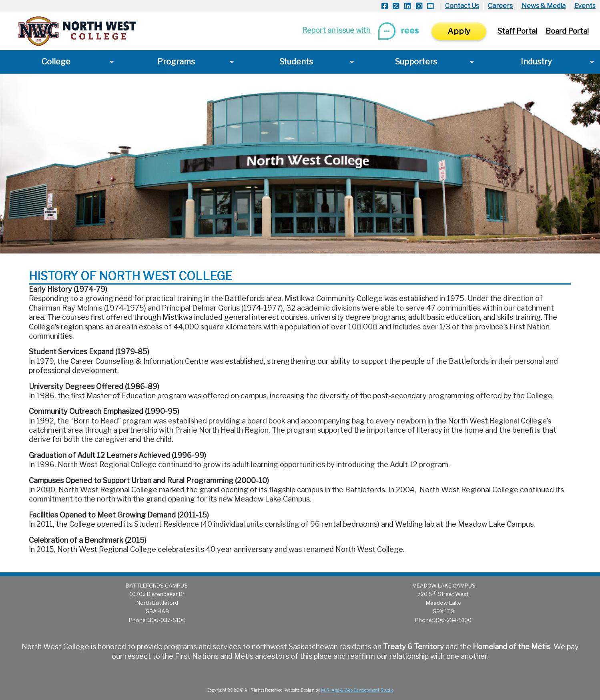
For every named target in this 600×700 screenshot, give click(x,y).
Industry (536, 62)
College (56, 62)
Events (585, 6)
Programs (176, 62)
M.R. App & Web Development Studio (357, 690)
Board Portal (567, 31)
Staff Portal (517, 31)
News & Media (544, 6)
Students (296, 62)
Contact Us (462, 6)
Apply (459, 31)
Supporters (416, 62)
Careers (500, 6)
